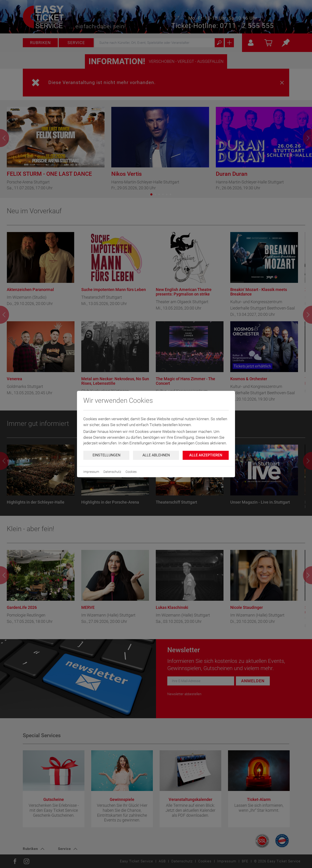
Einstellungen (106, 455)
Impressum (91, 472)
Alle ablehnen (156, 455)
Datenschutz (112, 472)
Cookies (131, 472)
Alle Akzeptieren (206, 455)
